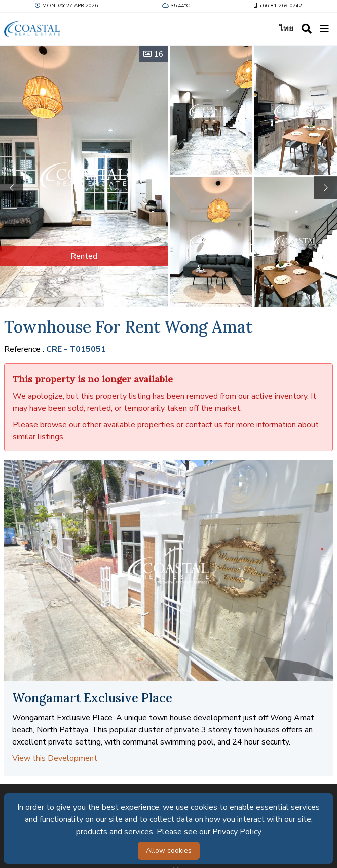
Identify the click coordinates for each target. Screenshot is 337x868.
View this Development (55, 758)
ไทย (286, 29)
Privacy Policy (237, 832)
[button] (326, 188)
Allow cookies (169, 851)
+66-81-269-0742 (277, 6)
